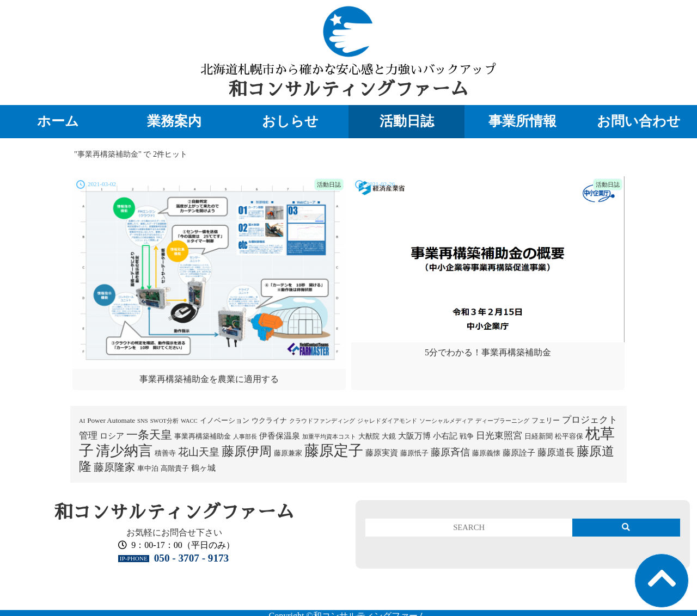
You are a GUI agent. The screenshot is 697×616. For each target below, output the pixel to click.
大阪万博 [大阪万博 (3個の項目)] (414, 436)
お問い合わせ (639, 121)
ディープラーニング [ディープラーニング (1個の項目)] (502, 421)
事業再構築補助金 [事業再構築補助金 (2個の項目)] (203, 436)
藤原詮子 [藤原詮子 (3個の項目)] (519, 453)
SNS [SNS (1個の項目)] (143, 421)
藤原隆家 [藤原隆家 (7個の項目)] (114, 467)
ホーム (58, 121)
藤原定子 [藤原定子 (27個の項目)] (334, 451)
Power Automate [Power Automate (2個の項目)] (111, 420)
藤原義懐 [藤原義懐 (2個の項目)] (486, 453)
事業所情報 (522, 121)
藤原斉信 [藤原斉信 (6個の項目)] (450, 452)
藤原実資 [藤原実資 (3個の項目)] (382, 453)
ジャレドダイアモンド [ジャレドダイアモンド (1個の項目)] (387, 421)
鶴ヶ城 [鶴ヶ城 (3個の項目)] (203, 468)
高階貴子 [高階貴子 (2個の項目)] (175, 468)
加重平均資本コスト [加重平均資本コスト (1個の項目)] (329, 437)
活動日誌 (407, 121)
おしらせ (290, 121)
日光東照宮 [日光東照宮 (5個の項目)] (499, 436)
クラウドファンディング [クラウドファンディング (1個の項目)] (322, 421)
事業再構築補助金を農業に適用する (209, 379)
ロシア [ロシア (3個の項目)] (112, 436)
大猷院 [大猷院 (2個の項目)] (369, 436)
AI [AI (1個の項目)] (82, 421)
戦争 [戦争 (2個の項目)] (467, 436)
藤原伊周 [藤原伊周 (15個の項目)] (247, 451)
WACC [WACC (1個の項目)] (189, 421)
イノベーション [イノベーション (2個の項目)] (225, 420)
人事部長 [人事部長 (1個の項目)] (245, 437)
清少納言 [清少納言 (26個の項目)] (124, 451)
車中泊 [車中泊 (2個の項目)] (148, 468)
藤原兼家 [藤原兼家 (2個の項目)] (288, 453)
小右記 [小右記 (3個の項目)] (445, 436)
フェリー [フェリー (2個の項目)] (546, 420)
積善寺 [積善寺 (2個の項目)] (165, 453)
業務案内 (174, 121)
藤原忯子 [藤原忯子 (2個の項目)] (414, 453)
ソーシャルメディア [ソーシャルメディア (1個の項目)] (446, 421)
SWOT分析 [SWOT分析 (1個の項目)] (164, 421)
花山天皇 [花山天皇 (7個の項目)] (199, 452)
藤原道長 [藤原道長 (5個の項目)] (556, 452)
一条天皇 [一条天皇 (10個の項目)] (149, 435)
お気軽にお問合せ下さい (174, 532)
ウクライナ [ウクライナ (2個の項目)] (269, 420)
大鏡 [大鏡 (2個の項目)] (389, 436)
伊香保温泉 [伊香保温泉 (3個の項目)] (280, 436)
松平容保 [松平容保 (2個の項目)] (569, 436)
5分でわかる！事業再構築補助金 (488, 352)
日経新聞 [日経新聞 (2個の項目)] (539, 436)
